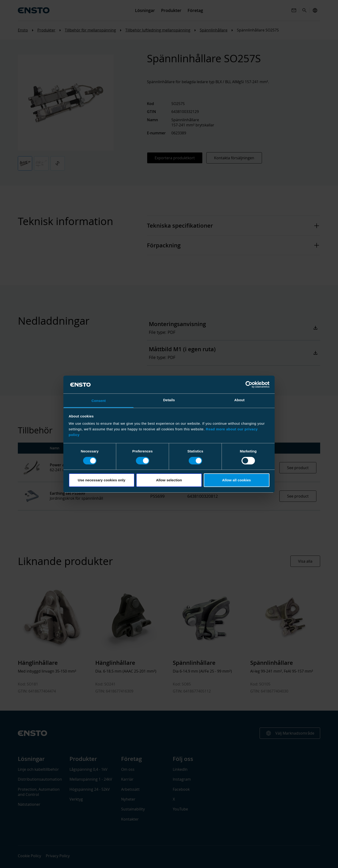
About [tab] (239, 400)
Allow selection (169, 480)
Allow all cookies (236, 480)
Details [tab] (169, 400)
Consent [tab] (99, 401)
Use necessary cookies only (102, 480)
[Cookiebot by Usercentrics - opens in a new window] (249, 385)
